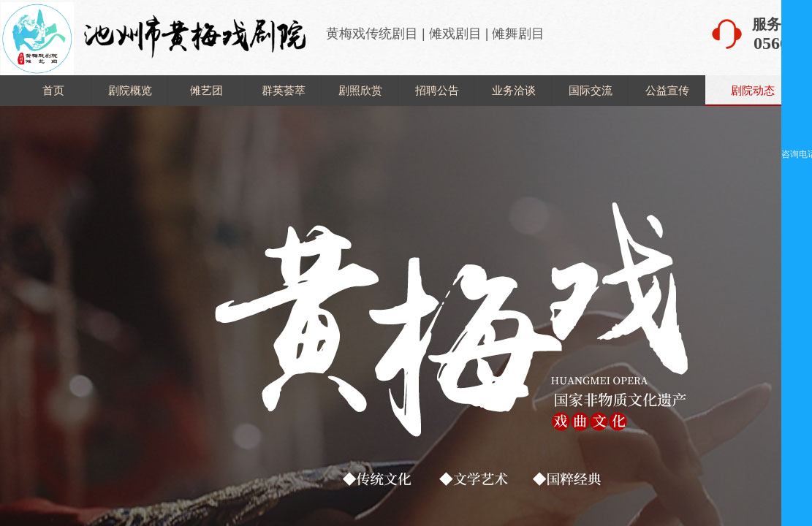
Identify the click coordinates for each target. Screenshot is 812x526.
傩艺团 (206, 90)
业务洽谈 (514, 90)
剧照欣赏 (360, 90)
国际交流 (591, 90)
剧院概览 (130, 90)
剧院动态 (753, 90)
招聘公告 (437, 90)
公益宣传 (667, 90)
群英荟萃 (284, 90)
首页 (53, 90)
